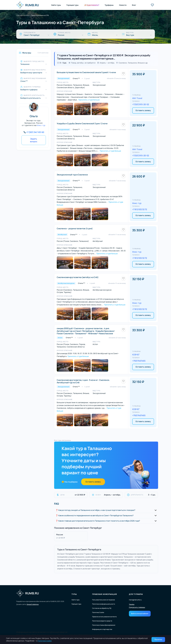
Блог (134, 5)
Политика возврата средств (102, 621)
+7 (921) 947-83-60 (35, 132)
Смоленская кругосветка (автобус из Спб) (78, 277)
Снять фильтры (43, 53)
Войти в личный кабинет (140, 614)
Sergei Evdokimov (33, 604)
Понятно (158, 639)
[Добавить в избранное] (123, 73)
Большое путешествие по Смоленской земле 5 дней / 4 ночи (86, 72)
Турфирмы (109, 5)
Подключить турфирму (137, 607)
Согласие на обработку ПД (102, 608)
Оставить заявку (143, 110)
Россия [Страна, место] (61, 35)
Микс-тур (41, 125)
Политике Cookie (45, 641)
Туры (74, 594)
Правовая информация (104, 594)
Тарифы (132, 604)
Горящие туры (72, 5)
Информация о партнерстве (102, 629)
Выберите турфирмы (29, 90)
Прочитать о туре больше (89, 100)
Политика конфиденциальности (104, 604)
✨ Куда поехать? (92, 5)
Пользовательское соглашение (104, 600)
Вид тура (130, 35)
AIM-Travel (137, 98)
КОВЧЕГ (136, 355)
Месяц (95, 35)
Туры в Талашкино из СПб (40, 15)
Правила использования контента (104, 617)
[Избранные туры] (152, 5)
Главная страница (23, 15)
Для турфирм (136, 594)
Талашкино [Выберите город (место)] (25, 64)
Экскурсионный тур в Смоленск (72, 175)
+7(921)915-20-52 (141, 104)
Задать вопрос (34, 140)
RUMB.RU (28, 5)
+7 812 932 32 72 (140, 209)
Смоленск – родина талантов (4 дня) (75, 228)
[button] (106, 510)
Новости (123, 5)
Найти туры (56, 5)
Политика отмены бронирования (104, 625)
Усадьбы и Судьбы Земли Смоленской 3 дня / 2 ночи (82, 123)
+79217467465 (139, 361)
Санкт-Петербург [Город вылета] (32, 35)
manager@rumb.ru (135, 600)
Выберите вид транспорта (31, 73)
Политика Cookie (98, 612)
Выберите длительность (31, 98)
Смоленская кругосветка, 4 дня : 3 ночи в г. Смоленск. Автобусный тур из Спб (83, 381)
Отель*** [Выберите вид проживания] (24, 81)
